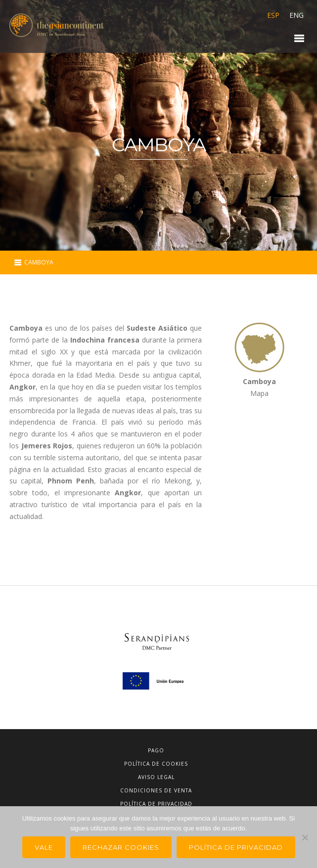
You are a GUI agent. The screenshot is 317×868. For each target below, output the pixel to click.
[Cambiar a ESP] (273, 15)
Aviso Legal (156, 777)
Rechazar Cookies (121, 847)
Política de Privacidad (156, 804)
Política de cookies (156, 764)
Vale (44, 847)
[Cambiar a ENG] (294, 15)
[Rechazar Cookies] (305, 837)
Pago (156, 750)
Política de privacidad (236, 847)
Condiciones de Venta (156, 790)
